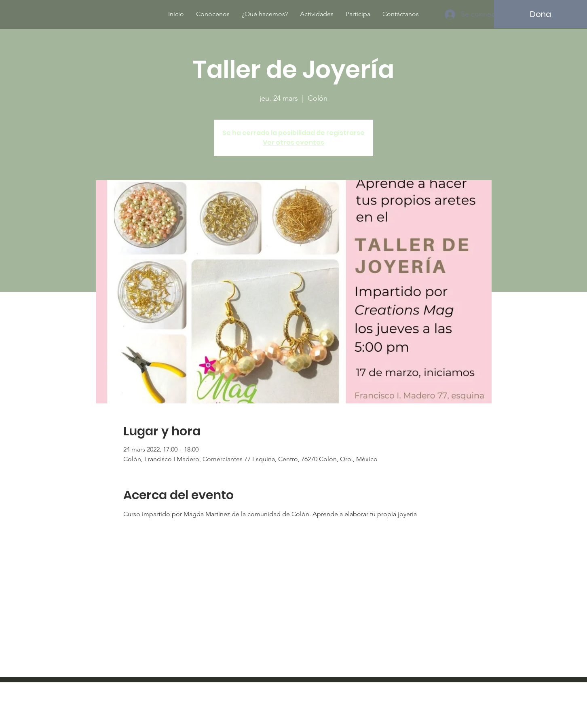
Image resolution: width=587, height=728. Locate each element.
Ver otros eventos (293, 142)
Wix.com (347, 706)
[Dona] (541, 14)
